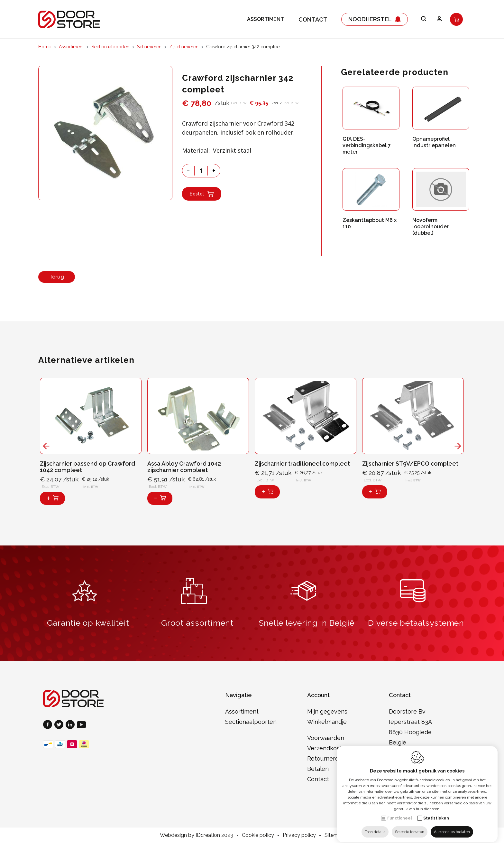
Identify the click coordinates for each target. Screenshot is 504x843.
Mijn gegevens (327, 711)
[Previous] (46, 446)
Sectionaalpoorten (110, 47)
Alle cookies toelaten (452, 826)
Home (45, 47)
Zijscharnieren (184, 47)
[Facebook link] (49, 725)
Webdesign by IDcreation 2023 (197, 835)
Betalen (318, 769)
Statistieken (436, 812)
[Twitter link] (60, 725)
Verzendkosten (328, 748)
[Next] (458, 446)
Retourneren (325, 758)
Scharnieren (149, 47)
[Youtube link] (81, 725)
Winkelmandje (327, 722)
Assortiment (266, 19)
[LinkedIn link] (71, 725)
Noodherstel (375, 19)
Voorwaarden (326, 738)
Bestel (202, 194)
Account (318, 695)
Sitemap (334, 835)
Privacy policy (299, 835)
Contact (313, 19)
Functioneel (400, 812)
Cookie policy (258, 835)
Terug (57, 277)
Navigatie (238, 695)
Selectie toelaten (410, 826)
